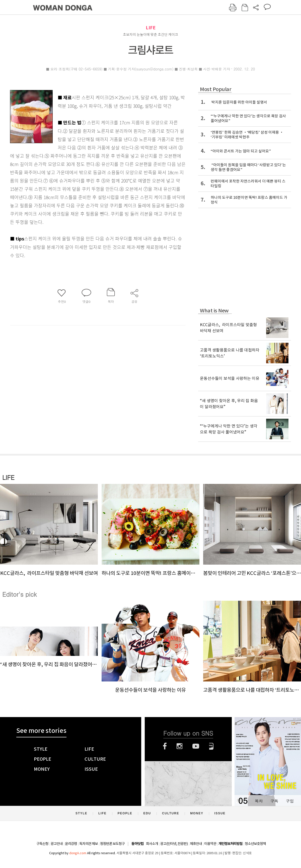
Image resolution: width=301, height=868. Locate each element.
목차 (259, 801)
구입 (290, 801)
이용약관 (210, 844)
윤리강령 (71, 844)
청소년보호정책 (255, 844)
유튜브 (196, 746)
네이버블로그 (211, 746)
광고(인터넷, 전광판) (174, 844)
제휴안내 (196, 844)
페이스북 (165, 746)
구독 (274, 801)
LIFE (151, 28)
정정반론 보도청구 (112, 844)
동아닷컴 (137, 844)
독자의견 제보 (89, 844)
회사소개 (152, 844)
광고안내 (57, 844)
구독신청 (42, 844)
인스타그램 (179, 746)
